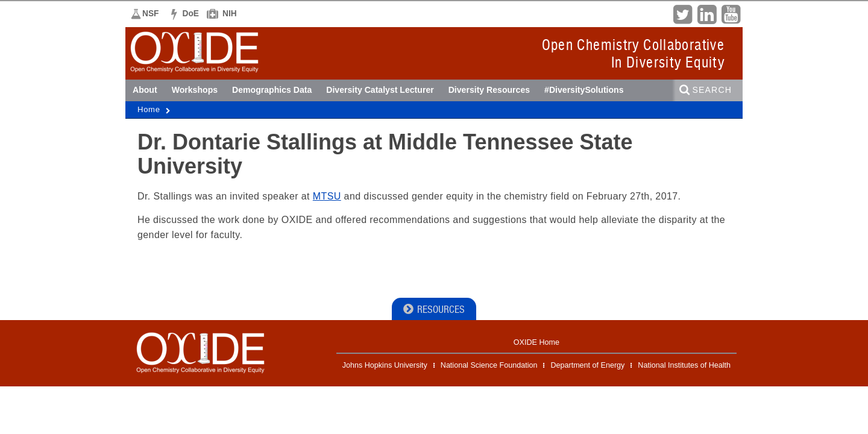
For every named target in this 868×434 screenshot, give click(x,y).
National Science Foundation (489, 365)
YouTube (731, 13)
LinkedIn (706, 13)
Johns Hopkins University (385, 365)
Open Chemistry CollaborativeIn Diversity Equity (633, 53)
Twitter (682, 13)
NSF (151, 14)
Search (712, 90)
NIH (230, 14)
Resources (441, 310)
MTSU (327, 196)
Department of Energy (587, 365)
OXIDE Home (536, 342)
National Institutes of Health (684, 365)
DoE (191, 14)
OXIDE (159, 70)
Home (149, 109)
